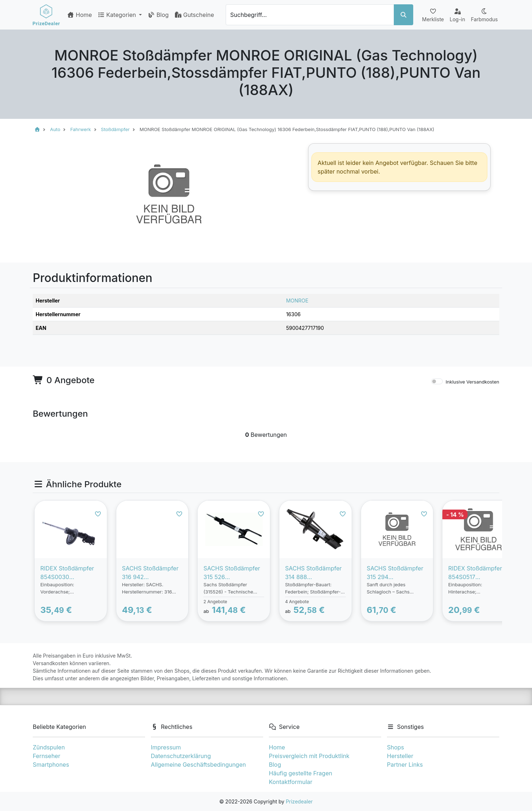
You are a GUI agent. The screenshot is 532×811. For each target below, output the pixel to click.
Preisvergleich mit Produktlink (309, 756)
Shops (396, 747)
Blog (158, 15)
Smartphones (51, 765)
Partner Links (405, 765)
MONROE (297, 301)
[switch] (437, 381)
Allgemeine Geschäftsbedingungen (198, 765)
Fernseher (46, 756)
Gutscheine (194, 15)
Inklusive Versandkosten (472, 382)
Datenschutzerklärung (181, 756)
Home (79, 15)
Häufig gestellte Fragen (301, 773)
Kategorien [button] (118, 15)
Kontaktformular (291, 782)
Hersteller (400, 756)
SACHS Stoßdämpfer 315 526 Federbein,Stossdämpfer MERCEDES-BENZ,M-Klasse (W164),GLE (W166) (233, 573)
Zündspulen (49, 747)
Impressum (166, 747)
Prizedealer (299, 801)
